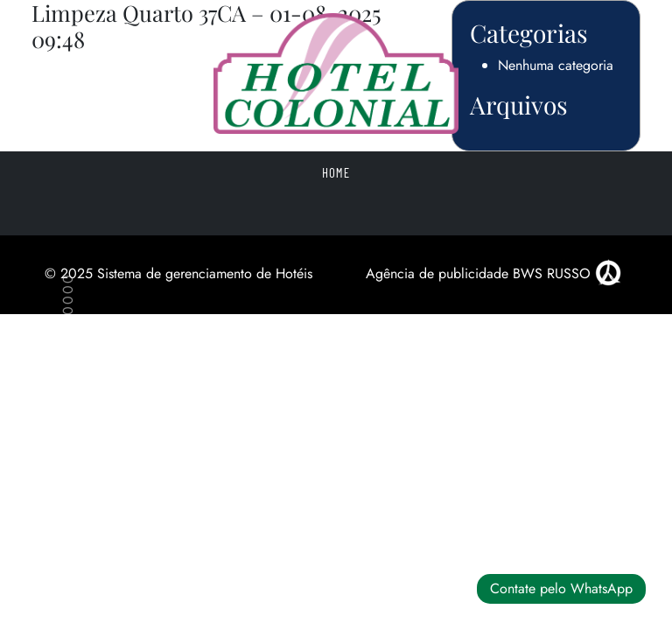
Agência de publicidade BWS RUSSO (493, 273)
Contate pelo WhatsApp (561, 588)
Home (336, 172)
